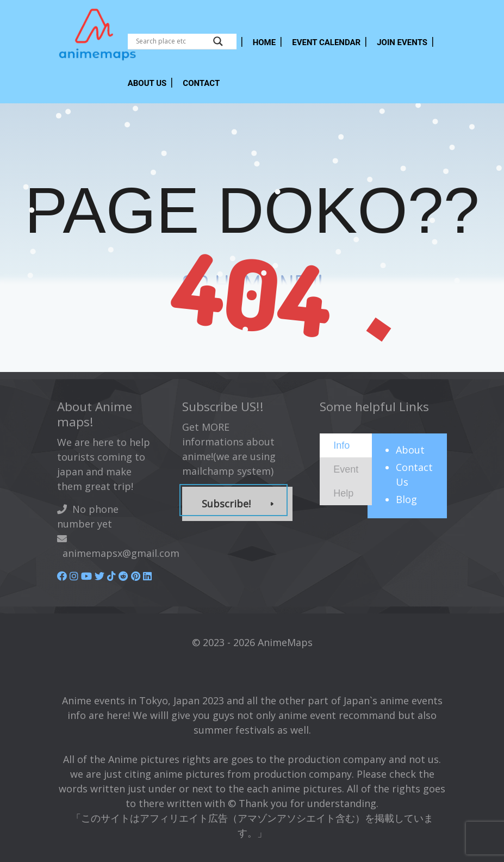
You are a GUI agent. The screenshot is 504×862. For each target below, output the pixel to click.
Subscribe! (226, 504)
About (410, 450)
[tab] (346, 445)
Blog (406, 499)
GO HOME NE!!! (252, 284)
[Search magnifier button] (218, 41)
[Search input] (172, 41)
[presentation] (341, 445)
